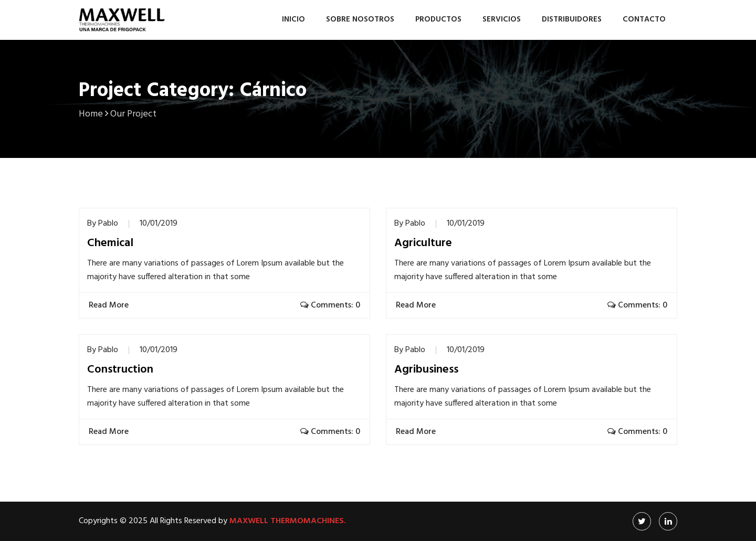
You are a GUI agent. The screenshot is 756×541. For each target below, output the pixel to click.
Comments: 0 (330, 305)
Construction (120, 370)
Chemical (110, 243)
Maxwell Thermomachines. (288, 521)
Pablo (108, 224)
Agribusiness (426, 370)
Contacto (644, 19)
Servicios (502, 19)
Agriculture (423, 243)
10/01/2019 (159, 224)
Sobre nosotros (360, 19)
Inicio (293, 19)
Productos (438, 19)
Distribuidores (572, 19)
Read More (110, 305)
